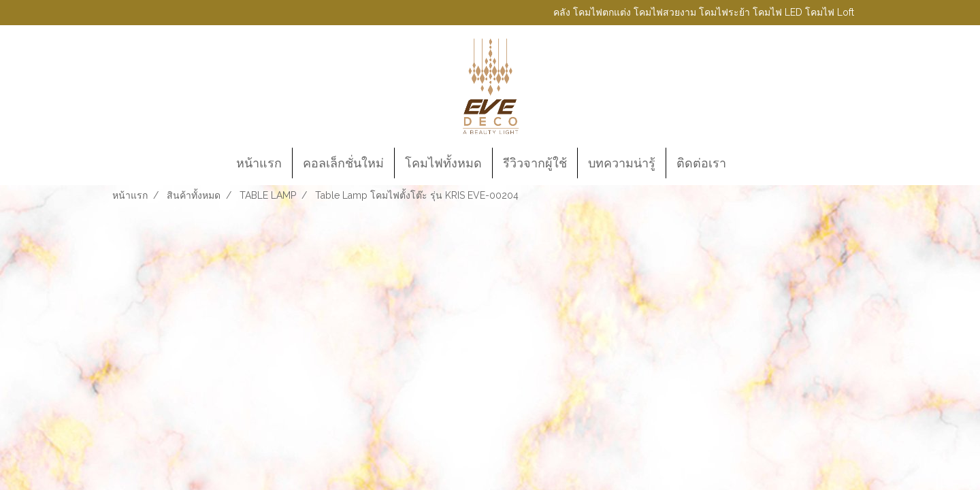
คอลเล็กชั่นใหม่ (343, 163)
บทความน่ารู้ (622, 163)
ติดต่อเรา (701, 163)
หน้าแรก (259, 163)
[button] (749, 163)
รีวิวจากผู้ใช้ (535, 163)
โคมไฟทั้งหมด (443, 163)
